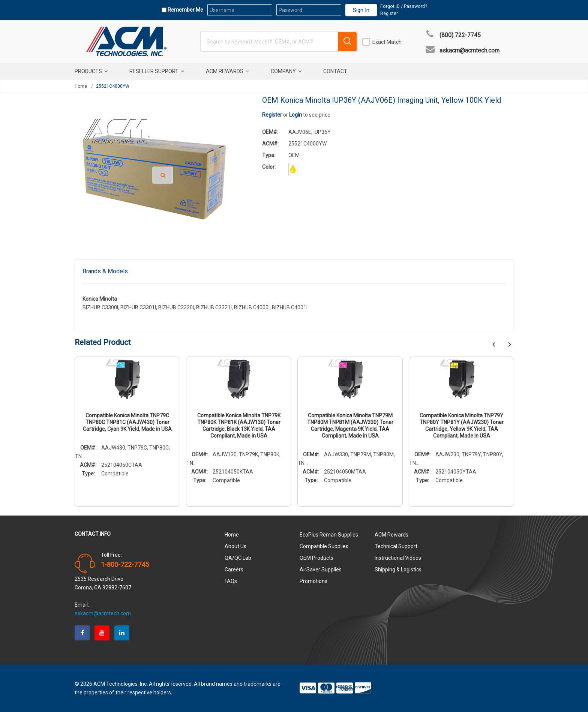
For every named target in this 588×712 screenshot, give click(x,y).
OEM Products (316, 558)
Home (81, 86)
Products (91, 71)
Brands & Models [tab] (105, 271)
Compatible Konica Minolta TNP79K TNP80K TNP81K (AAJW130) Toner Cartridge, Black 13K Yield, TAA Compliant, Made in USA (239, 426)
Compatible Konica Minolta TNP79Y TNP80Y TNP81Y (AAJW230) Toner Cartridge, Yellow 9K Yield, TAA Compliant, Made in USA (462, 426)
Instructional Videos (398, 558)
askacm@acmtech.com (469, 51)
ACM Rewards (227, 71)
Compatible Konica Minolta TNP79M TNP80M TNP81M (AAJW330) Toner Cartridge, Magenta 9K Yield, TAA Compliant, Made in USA (350, 426)
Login (295, 115)
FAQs (231, 581)
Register (389, 13)
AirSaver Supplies (321, 570)
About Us (235, 546)
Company (286, 71)
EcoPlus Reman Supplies (329, 535)
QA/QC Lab (238, 558)
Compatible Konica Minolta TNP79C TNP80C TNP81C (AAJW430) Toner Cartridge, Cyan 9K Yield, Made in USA (127, 422)
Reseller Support (157, 71)
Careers (234, 570)
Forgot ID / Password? (404, 6)
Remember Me (185, 10)
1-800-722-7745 (125, 565)
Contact (335, 71)
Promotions (313, 581)
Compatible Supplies (324, 546)
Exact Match (387, 42)
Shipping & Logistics (398, 570)
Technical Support (396, 546)
